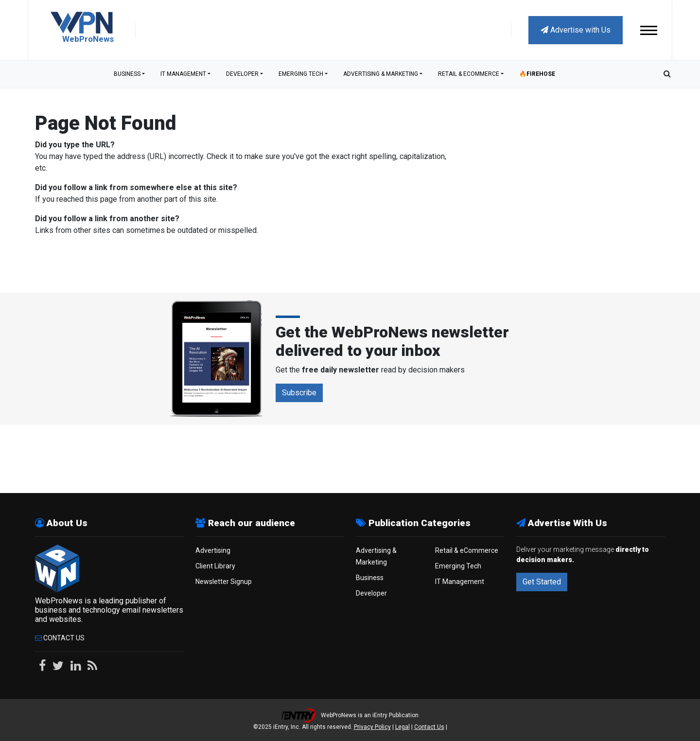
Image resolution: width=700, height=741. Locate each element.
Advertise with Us (576, 30)
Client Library (215, 566)
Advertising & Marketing (381, 74)
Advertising (213, 550)
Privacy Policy (372, 727)
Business (127, 74)
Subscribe (299, 393)
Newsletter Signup (224, 582)
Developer (242, 74)
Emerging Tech (301, 74)
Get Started (542, 582)
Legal (402, 727)
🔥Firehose (537, 74)
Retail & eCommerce (469, 74)
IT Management (183, 74)
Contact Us (60, 638)
